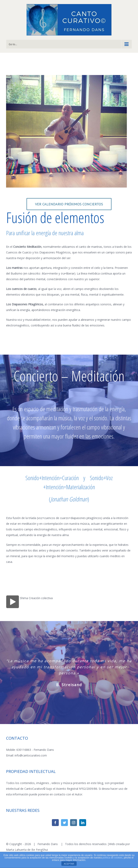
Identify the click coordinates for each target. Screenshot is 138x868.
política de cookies (112, 858)
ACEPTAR (69, 864)
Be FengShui (40, 850)
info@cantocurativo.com (31, 755)
